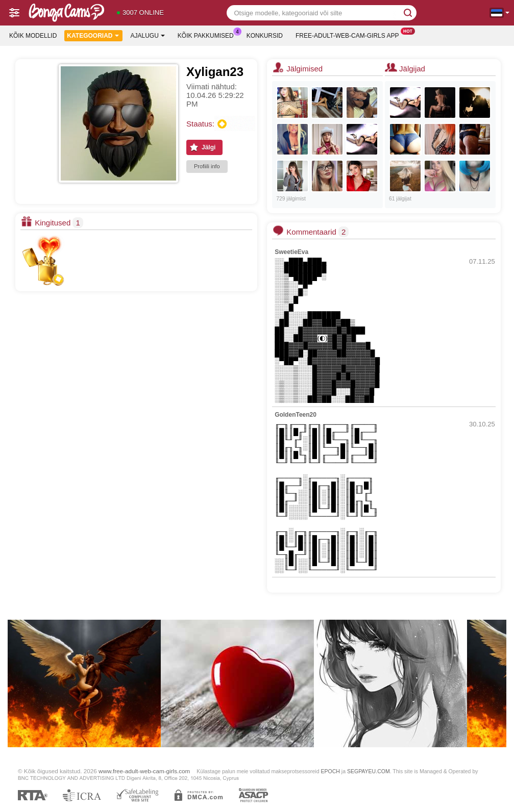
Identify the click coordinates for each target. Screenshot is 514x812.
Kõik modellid (33, 36)
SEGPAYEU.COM (369, 771)
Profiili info (207, 166)
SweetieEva (291, 252)
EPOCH (330, 771)
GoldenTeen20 (296, 415)
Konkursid (265, 36)
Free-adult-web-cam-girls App (350, 35)
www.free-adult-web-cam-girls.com (144, 771)
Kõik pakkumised (208, 35)
